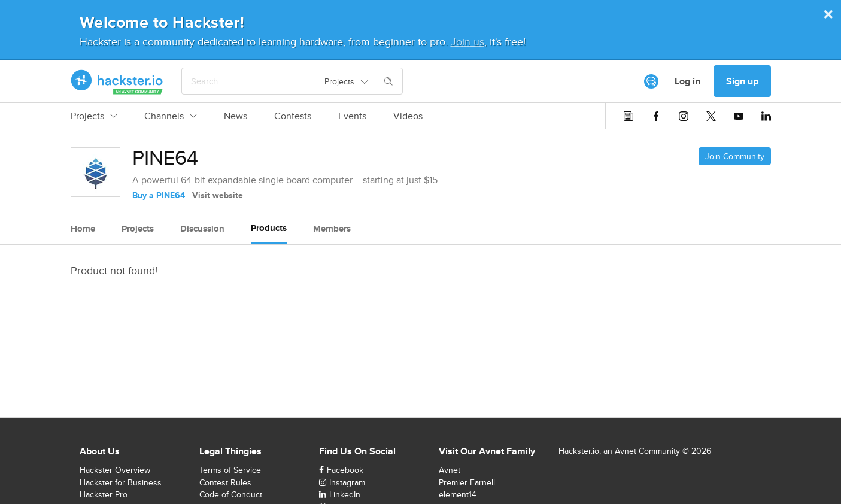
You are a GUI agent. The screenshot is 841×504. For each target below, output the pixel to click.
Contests (293, 116)
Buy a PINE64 (159, 195)
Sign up (742, 81)
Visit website (218, 195)
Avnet (450, 470)
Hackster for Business (121, 482)
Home (83, 229)
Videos (408, 116)
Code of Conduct (231, 494)
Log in (687, 81)
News (236, 116)
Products (269, 228)
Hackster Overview (115, 470)
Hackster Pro (104, 494)
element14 (458, 494)
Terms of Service (230, 470)
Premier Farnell (467, 482)
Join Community (735, 156)
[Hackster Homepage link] (117, 81)
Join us (467, 42)
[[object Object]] (651, 81)
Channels (171, 116)
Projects (94, 116)
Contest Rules (225, 482)
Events (352, 116)
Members (332, 229)
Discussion (202, 229)
